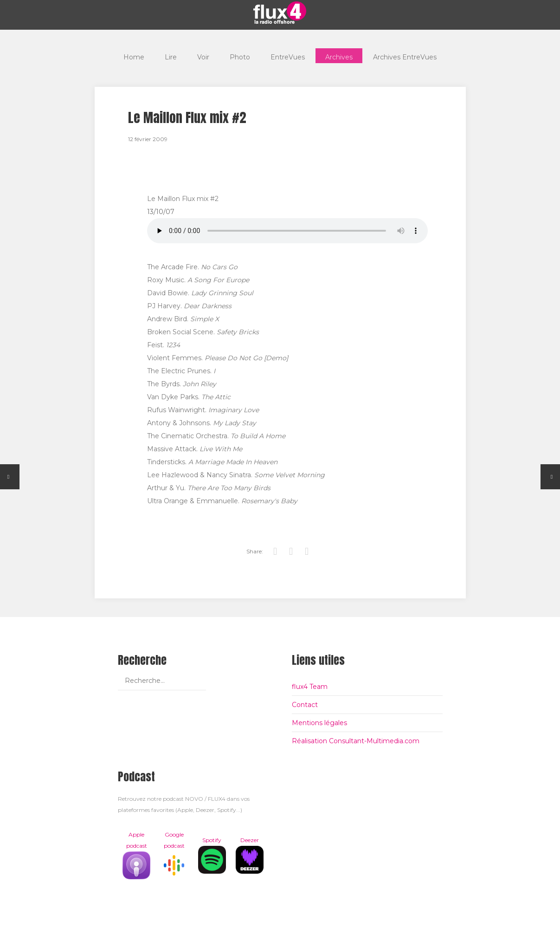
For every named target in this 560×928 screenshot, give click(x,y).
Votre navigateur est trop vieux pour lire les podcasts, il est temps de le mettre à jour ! (287, 231)
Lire (171, 56)
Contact (305, 705)
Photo (240, 56)
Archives (339, 56)
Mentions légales (319, 723)
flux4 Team (310, 687)
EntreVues (288, 56)
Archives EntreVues (405, 56)
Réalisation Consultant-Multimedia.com (356, 741)
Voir (203, 56)
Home (134, 56)
